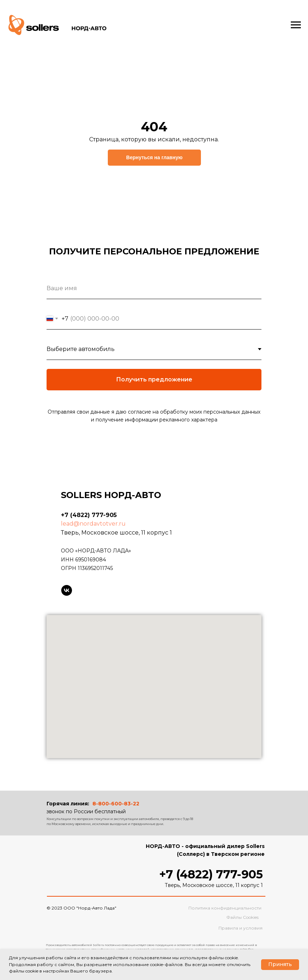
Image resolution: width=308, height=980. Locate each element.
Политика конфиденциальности (225, 908)
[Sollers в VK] (67, 590)
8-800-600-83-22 (116, 804)
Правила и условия (240, 928)
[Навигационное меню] (296, 25)
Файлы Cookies (242, 917)
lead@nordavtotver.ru (93, 524)
